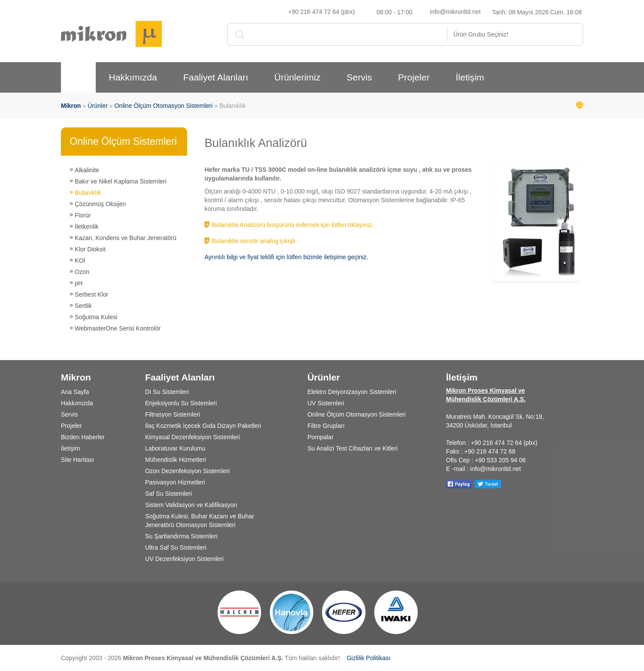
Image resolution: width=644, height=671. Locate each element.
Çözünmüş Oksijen (101, 204)
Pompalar (320, 437)
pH (79, 283)
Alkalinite (87, 170)
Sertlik (83, 306)
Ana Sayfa (75, 392)
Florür (83, 215)
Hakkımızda (133, 77)
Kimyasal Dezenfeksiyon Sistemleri (192, 437)
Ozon (82, 272)
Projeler (414, 77)
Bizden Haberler (83, 437)
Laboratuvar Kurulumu (175, 448)
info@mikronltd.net (455, 12)
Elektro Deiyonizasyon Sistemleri (352, 392)
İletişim (470, 77)
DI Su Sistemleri (167, 392)
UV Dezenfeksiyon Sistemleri (184, 559)
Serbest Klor (92, 294)
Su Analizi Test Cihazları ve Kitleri (352, 448)
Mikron (71, 106)
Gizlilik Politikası (369, 658)
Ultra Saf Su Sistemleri (176, 547)
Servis (359, 77)
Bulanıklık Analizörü (256, 143)
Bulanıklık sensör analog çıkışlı (254, 241)
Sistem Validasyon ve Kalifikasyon (191, 505)
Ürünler (97, 106)
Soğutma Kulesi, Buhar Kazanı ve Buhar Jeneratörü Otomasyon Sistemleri (200, 521)
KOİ (80, 260)
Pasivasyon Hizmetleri (175, 482)
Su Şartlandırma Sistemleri (181, 536)
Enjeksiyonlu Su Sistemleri (181, 403)
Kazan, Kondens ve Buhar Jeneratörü (126, 238)
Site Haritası (77, 460)
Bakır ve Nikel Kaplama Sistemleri (121, 181)
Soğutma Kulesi (96, 317)
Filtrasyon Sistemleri (172, 414)
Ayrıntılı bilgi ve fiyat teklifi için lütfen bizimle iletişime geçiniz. (286, 257)
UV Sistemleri (326, 403)
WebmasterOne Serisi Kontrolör (118, 328)
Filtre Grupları (326, 426)
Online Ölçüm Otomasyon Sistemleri (164, 106)
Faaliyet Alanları (216, 77)
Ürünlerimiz (297, 77)
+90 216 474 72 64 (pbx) (321, 12)
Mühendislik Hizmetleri (175, 460)
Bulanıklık (88, 193)
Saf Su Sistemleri (168, 494)
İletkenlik (87, 227)
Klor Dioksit (90, 249)
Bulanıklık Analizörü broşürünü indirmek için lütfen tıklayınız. (293, 225)
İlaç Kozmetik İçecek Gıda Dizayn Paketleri (203, 426)
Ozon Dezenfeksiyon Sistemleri (187, 471)
